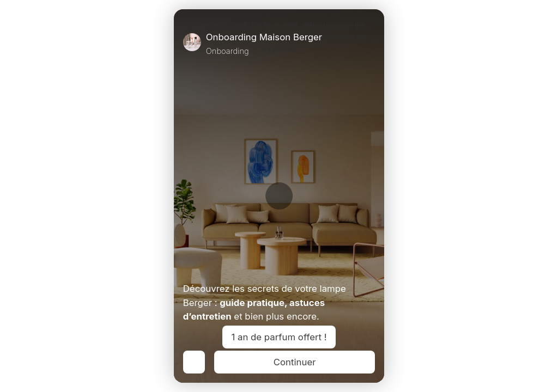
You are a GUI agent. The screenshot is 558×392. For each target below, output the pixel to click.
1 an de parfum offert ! (279, 337)
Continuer (295, 362)
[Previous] (194, 362)
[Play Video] (187, 266)
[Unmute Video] (371, 266)
